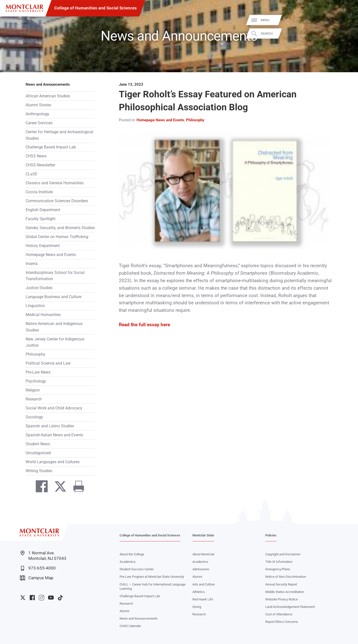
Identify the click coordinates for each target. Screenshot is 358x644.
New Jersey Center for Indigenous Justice (55, 342)
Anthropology (37, 114)
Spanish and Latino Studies (50, 426)
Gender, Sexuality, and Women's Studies (60, 228)
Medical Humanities (43, 315)
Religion (33, 390)
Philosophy (35, 354)
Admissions (201, 569)
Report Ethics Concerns (282, 622)
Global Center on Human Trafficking (57, 237)
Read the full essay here (144, 325)
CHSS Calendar (130, 626)
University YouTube (51, 598)
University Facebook (32, 598)
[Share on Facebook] (40, 488)
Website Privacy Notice (282, 599)
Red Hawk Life (203, 599)
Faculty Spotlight (41, 219)
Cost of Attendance (279, 614)
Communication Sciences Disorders (57, 201)
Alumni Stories (38, 105)
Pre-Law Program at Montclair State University (152, 577)
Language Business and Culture (53, 297)
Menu (345, 20)
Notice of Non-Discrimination (286, 577)
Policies (271, 535)
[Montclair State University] (24, 8)
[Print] (76, 488)
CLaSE (31, 174)
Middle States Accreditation (285, 592)
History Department (43, 246)
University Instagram (41, 598)
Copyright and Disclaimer (283, 554)
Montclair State (203, 535)
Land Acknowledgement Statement (290, 607)
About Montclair (203, 554)
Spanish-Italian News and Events (54, 435)
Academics (128, 562)
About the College (132, 554)
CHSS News (36, 156)
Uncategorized (38, 453)
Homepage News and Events (51, 255)
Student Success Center (137, 569)
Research (34, 399)
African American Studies (48, 96)
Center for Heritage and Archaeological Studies (59, 135)
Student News (38, 444)
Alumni (124, 611)
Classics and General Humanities (55, 183)
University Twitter (23, 598)
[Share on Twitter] (58, 488)
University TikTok (60, 598)
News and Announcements (48, 84)
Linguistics (35, 306)
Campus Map (37, 578)
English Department (43, 210)
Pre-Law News (38, 372)
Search (347, 33)
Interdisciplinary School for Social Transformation (55, 276)
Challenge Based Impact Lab (51, 147)
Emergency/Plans (278, 569)
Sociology (34, 417)
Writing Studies (39, 471)
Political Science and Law (48, 363)
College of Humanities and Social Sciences (95, 8)
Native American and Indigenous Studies (54, 327)
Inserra (32, 264)
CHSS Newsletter (40, 165)
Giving (197, 607)
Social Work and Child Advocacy (54, 408)
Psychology (36, 381)
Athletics (199, 592)
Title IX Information (279, 562)
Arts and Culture (204, 584)
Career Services (39, 123)
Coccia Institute (39, 192)
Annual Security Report (281, 584)
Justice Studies (39, 288)
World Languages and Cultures (53, 462)
